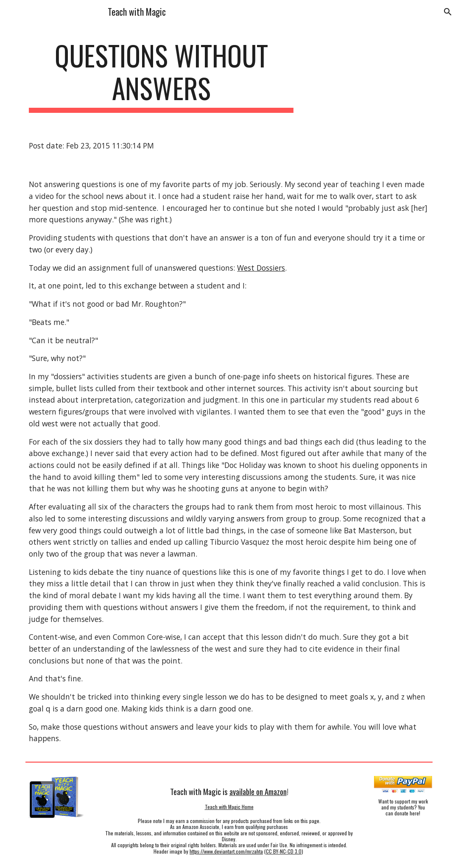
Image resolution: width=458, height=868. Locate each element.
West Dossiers (261, 268)
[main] (161, 76)
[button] (448, 12)
